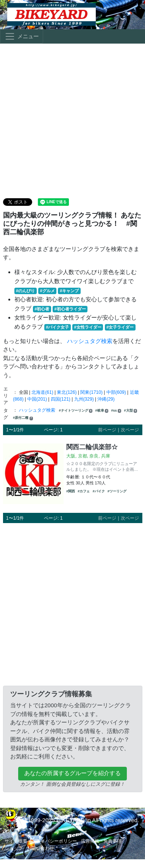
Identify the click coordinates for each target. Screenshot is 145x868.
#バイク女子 (57, 327)
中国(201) (37, 399)
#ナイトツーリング (76, 411)
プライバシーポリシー (54, 841)
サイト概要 (16, 841)
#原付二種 (23, 418)
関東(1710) (91, 392)
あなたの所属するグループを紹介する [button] (72, 773)
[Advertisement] (71, 120)
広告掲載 (90, 841)
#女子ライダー (120, 327)
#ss (116, 411)
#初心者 (42, 309)
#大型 (131, 411)
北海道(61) (42, 392)
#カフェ (84, 491)
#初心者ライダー (70, 309)
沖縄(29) (106, 399)
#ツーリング (117, 491)
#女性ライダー (88, 327)
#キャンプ (69, 291)
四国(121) (61, 399)
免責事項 (112, 841)
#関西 (71, 491)
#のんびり (25, 291)
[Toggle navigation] (22, 36)
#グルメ (47, 291)
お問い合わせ (41, 848)
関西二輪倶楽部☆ (92, 447)
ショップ (14, 848)
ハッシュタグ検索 (90, 341)
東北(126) (67, 392)
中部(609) (116, 392)
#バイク (99, 491)
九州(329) (84, 399)
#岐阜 (102, 411)
